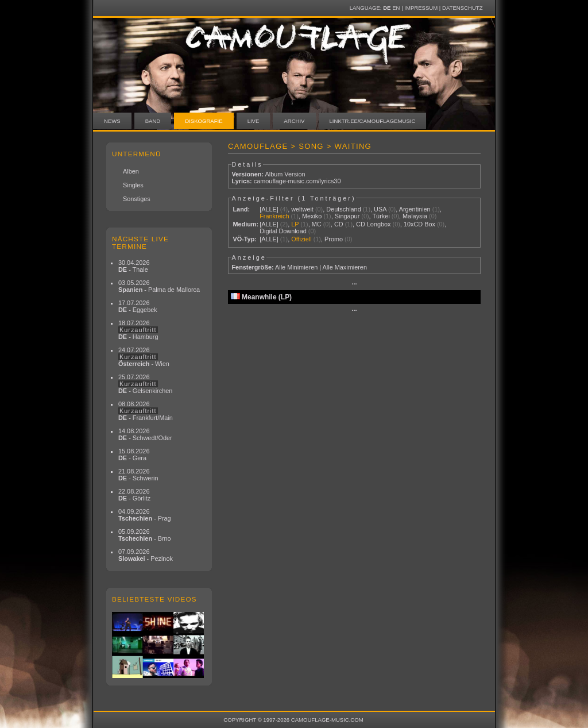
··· (354, 284)
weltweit (302, 209)
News (112, 121)
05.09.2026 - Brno (145, 535)
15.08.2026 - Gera (134, 454)
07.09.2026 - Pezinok (146, 555)
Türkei (381, 216)
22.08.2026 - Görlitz (134, 495)
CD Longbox (373, 224)
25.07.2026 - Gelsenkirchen (145, 384)
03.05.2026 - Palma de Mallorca (159, 286)
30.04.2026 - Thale (134, 266)
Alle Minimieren (296, 267)
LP (295, 224)
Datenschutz (462, 8)
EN (396, 8)
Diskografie (204, 121)
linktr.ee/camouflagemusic (373, 121)
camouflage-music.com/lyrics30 (297, 181)
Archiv (294, 121)
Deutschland (343, 209)
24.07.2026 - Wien (144, 357)
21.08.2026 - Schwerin (138, 475)
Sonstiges (137, 199)
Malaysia (415, 216)
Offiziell (301, 239)
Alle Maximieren (345, 267)
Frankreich (274, 216)
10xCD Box (419, 224)
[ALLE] (269, 209)
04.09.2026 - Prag (145, 515)
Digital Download (283, 231)
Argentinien (415, 209)
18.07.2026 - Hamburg (138, 330)
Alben (131, 171)
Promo (334, 239)
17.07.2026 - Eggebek (138, 306)
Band (153, 121)
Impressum (421, 8)
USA (380, 209)
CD (339, 224)
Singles (133, 185)
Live (254, 121)
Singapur (347, 216)
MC (317, 224)
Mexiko (312, 216)
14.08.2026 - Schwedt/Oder (145, 434)
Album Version (285, 174)
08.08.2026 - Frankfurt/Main (146, 411)
